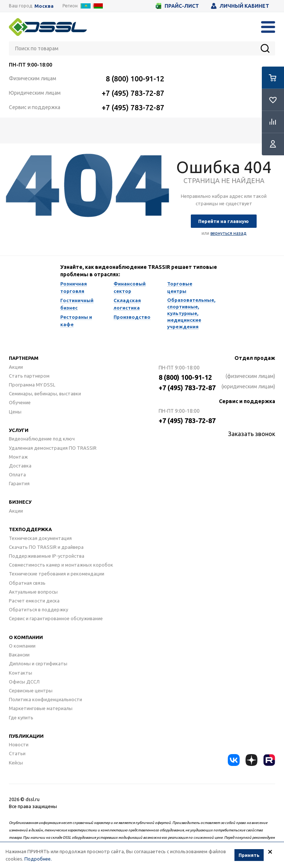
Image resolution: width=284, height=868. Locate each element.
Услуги (19, 430)
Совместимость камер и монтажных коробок (61, 565)
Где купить (21, 717)
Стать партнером (29, 376)
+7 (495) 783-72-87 (133, 93)
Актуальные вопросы (33, 592)
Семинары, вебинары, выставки (45, 394)
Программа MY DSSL (32, 385)
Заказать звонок (252, 434)
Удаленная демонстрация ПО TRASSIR (53, 448)
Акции (16, 367)
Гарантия (19, 483)
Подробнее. (38, 859)
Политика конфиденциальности (45, 699)
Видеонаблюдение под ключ (42, 439)
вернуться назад (228, 233)
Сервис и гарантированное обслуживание (56, 618)
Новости (19, 744)
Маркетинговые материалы (41, 708)
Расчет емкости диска (34, 601)
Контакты (21, 673)
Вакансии (19, 655)
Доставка (20, 466)
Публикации (26, 736)
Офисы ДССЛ (24, 682)
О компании (26, 637)
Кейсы (16, 763)
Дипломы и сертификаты (38, 663)
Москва (44, 6)
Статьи (17, 753)
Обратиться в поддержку (38, 609)
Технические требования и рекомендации (57, 574)
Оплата (17, 474)
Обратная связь (27, 583)
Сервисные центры (31, 690)
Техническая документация (40, 538)
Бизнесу (20, 502)
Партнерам (24, 358)
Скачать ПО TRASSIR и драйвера (46, 547)
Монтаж (18, 457)
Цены (15, 412)
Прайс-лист (177, 6)
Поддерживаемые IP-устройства (47, 556)
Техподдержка (30, 529)
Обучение (20, 402)
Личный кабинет (240, 6)
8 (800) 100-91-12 (135, 79)
